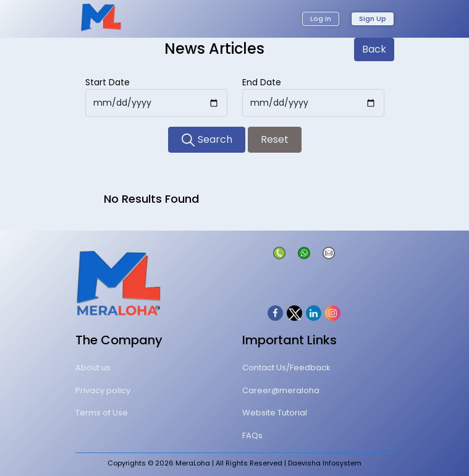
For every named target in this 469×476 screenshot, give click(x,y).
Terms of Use (102, 413)
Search (207, 140)
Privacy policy (103, 390)
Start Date (108, 82)
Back (374, 49)
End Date (262, 82)
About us (93, 368)
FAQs (252, 436)
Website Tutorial (275, 413)
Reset (275, 139)
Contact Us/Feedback (286, 368)
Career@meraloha (281, 390)
